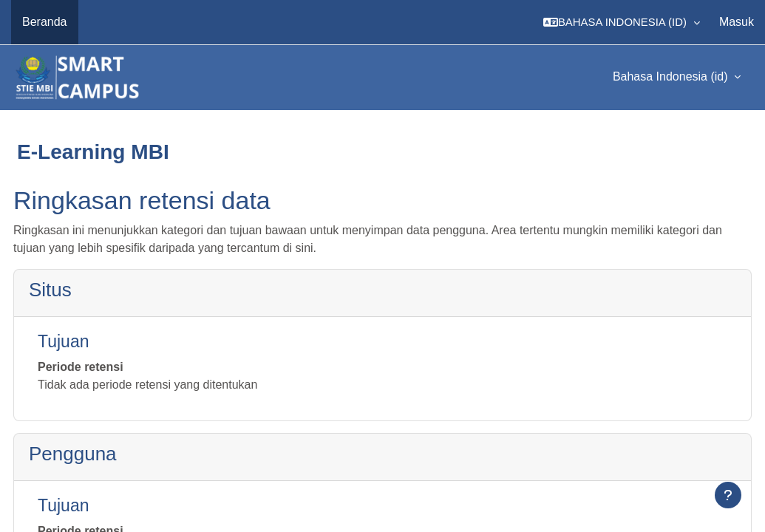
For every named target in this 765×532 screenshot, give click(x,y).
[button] (622, 22)
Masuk (737, 22)
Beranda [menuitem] (45, 22)
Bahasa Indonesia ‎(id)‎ (672, 76)
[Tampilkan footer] (728, 495)
